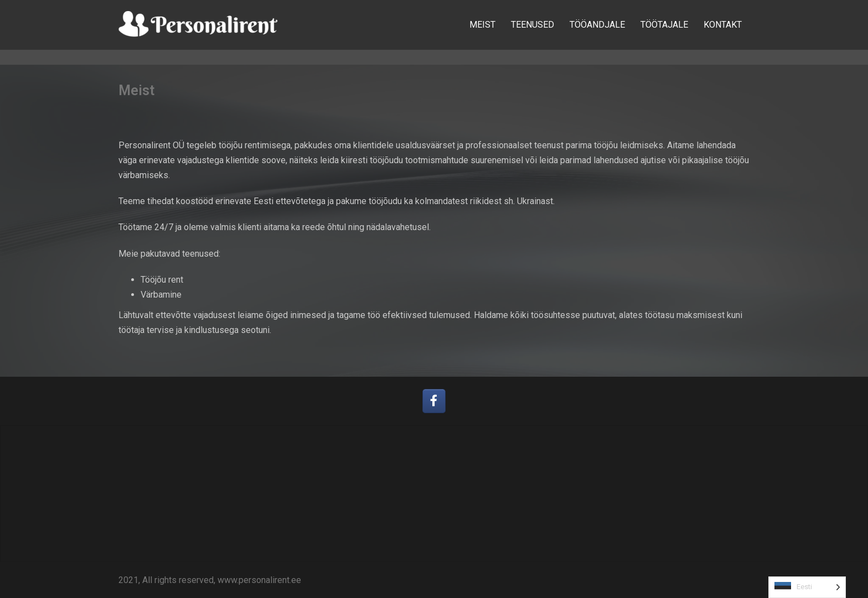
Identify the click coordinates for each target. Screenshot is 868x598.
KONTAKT (723, 25)
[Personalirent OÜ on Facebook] (434, 401)
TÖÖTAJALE (664, 25)
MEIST (482, 25)
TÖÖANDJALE (597, 25)
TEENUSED (533, 25)
